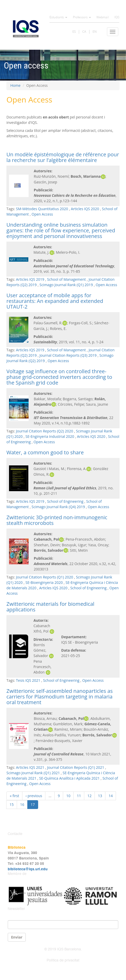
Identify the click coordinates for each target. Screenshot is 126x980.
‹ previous (34, 796)
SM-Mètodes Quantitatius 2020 (42, 209)
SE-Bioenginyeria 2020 (44, 582)
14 (111, 796)
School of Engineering (65, 501)
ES (74, 32)
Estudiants (58, 18)
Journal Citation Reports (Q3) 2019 (68, 355)
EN (95, 32)
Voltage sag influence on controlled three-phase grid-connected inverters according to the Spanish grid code (59, 377)
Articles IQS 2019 (30, 279)
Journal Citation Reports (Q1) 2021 (76, 767)
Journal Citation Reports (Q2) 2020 (45, 431)
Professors (82, 18)
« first (14, 796)
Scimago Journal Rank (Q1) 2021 (33, 773)
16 (22, 804)
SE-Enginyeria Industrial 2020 (50, 436)
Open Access (42, 214)
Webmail (103, 18)
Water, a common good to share (45, 452)
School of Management (66, 279)
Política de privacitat (63, 960)
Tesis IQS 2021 (28, 680)
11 (79, 796)
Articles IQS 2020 (85, 209)
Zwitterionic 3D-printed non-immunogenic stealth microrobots (57, 520)
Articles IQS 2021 (30, 767)
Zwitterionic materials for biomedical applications (50, 607)
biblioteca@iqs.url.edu (28, 869)
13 (100, 796)
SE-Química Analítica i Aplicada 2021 (69, 778)
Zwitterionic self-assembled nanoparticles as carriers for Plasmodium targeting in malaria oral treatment (60, 697)
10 (68, 796)
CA (84, 32)
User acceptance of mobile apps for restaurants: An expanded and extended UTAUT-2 (55, 301)
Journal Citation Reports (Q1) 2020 (45, 577)
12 (89, 796)
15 (12, 804)
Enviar (17, 937)
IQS (117, 18)
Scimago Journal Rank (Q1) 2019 (66, 285)
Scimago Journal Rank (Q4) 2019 (58, 507)
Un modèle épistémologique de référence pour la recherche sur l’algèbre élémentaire (63, 157)
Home (15, 85)
